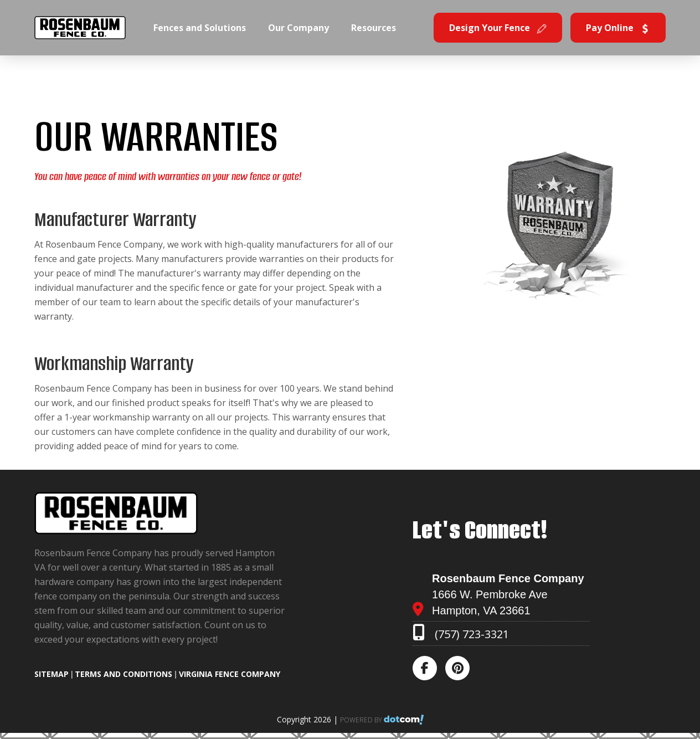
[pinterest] (461, 669)
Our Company (298, 28)
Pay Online (618, 28)
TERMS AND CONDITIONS (123, 674)
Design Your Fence (498, 28)
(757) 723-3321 (472, 634)
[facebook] (428, 669)
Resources (374, 28)
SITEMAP (52, 674)
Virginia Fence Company (230, 674)
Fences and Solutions (200, 28)
